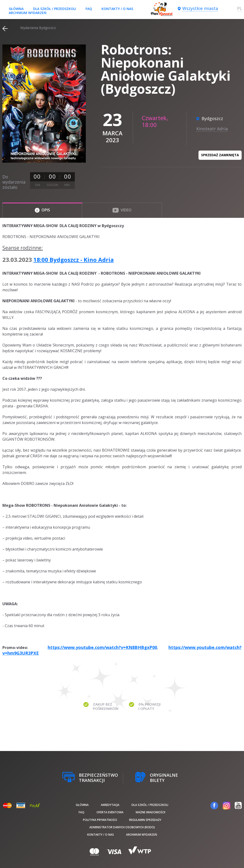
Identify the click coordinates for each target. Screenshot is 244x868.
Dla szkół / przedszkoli (55, 9)
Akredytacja (110, 805)
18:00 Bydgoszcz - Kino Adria (74, 260)
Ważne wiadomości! (150, 812)
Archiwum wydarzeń (28, 13)
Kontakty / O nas (117, 9)
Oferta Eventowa (110, 812)
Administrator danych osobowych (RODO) (122, 827)
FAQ (89, 9)
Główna (16, 9)
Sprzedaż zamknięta (220, 155)
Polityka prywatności (100, 820)
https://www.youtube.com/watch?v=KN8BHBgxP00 (102, 647)
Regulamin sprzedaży (145, 820)
